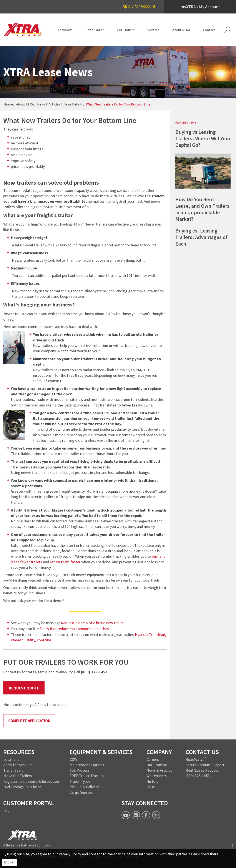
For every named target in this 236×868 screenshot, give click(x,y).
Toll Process (80, 770)
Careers (153, 759)
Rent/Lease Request (202, 770)
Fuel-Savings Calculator (22, 787)
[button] (227, 30)
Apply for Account (139, 6)
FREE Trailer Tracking (87, 776)
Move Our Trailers (18, 776)
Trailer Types (80, 781)
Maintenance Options (87, 765)
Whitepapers (157, 776)
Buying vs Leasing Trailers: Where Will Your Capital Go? (203, 138)
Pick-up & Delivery (84, 787)
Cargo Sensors (81, 792)
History (152, 781)
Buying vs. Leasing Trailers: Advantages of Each (201, 237)
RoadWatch (195, 759)
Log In (8, 810)
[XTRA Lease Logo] (23, 30)
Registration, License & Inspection (31, 781)
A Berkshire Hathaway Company (27, 845)
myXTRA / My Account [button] (200, 7)
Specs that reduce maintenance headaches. (75, 629)
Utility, (31, 640)
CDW (73, 759)
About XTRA (25, 104)
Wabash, (18, 640)
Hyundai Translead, (150, 635)
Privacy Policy (70, 854)
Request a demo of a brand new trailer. (93, 623)
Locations (11, 759)
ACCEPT (10, 862)
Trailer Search (14, 770)
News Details (73, 104)
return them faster (65, 562)
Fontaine (44, 640)
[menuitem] (65, 30)
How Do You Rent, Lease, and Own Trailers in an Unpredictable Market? (202, 209)
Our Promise (157, 765)
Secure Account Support (205, 765)
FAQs (151, 787)
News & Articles (49, 104)
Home (8, 104)
